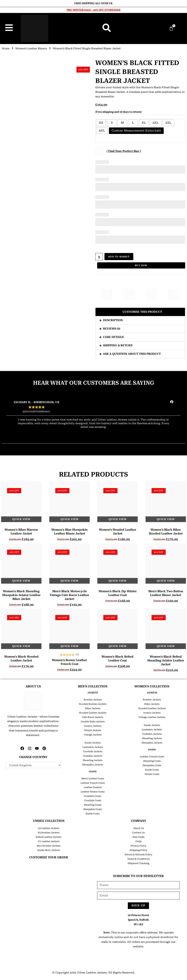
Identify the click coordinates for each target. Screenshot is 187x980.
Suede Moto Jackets (49, 850)
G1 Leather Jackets (49, 841)
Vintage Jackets (93, 735)
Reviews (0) (112, 329)
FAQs (139, 841)
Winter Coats (152, 774)
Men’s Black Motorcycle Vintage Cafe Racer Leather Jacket (69, 595)
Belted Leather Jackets (49, 837)
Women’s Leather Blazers (32, 48)
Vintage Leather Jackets (152, 717)
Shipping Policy (138, 850)
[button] (140, 312)
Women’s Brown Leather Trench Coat (69, 662)
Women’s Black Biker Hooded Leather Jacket (166, 532)
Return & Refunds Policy (138, 855)
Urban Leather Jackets (92, 973)
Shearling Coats (93, 805)
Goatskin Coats (93, 796)
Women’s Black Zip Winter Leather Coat (118, 593)
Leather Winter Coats (93, 792)
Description (113, 320)
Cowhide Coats (93, 800)
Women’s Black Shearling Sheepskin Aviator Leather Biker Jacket (21, 595)
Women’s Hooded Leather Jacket (118, 532)
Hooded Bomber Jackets (93, 704)
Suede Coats (93, 814)
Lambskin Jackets (93, 747)
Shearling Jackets (93, 760)
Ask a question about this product (132, 354)
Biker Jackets (93, 708)
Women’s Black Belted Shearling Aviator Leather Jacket (166, 660)
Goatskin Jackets (93, 756)
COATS (93, 772)
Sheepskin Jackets (93, 765)
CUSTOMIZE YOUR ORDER (49, 857)
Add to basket (119, 257)
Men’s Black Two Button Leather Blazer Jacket (166, 593)
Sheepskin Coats (93, 809)
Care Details (113, 337)
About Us (139, 828)
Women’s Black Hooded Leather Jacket (21, 659)
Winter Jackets (93, 730)
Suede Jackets (93, 743)
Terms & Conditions (138, 859)
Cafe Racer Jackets (93, 717)
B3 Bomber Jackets (49, 833)
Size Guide (139, 837)
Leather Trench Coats (93, 783)
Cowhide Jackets (93, 751)
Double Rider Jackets (93, 722)
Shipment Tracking (138, 863)
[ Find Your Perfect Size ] (124, 151)
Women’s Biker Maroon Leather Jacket (21, 532)
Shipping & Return (118, 345)
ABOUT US (33, 686)
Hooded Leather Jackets (93, 713)
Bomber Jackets (93, 700)
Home (6, 48)
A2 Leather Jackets (49, 828)
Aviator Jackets (93, 726)
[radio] (101, 123)
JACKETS (93, 693)
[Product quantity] (99, 257)
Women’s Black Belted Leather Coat (118, 659)
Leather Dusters (93, 787)
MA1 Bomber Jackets (49, 846)
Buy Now (141, 265)
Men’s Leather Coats (93, 779)
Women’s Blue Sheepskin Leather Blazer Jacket (69, 532)
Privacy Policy (138, 846)
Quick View (21, 519)
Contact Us (138, 833)
